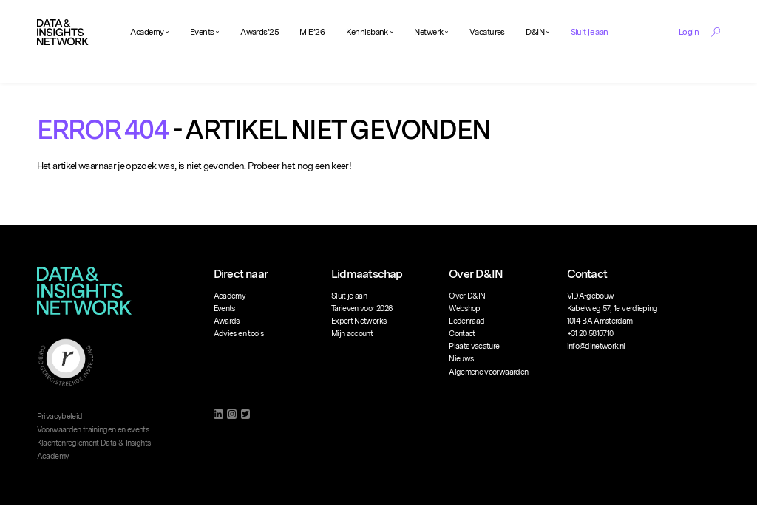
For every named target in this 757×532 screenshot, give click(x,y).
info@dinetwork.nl (596, 346)
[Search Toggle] (716, 32)
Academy (147, 32)
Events (202, 32)
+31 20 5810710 (590, 334)
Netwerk (428, 32)
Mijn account (352, 334)
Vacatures (487, 32)
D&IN (535, 32)
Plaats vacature (474, 346)
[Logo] (63, 33)
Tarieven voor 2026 (361, 308)
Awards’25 (259, 32)
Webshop (464, 308)
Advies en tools (238, 334)
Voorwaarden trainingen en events (93, 430)
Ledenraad (466, 321)
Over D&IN (467, 296)
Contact (462, 334)
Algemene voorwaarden (488, 372)
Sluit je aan (590, 32)
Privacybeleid (60, 416)
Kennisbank (367, 32)
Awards (227, 321)
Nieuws (461, 359)
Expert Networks (359, 321)
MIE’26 (312, 32)
